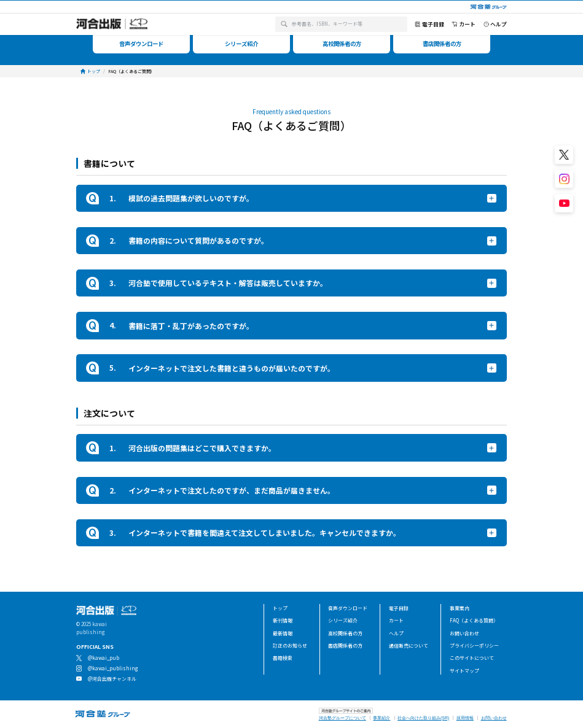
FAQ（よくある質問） (474, 620)
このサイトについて (472, 658)
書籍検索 (283, 658)
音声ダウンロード (348, 608)
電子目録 (399, 608)
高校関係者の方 (345, 633)
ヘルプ (396, 633)
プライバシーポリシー (474, 645)
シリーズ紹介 (343, 620)
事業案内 (460, 608)
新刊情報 (283, 620)
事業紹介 (381, 718)
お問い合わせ (464, 633)
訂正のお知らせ (290, 645)
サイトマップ (464, 671)
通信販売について (409, 645)
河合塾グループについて (342, 718)
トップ (280, 608)
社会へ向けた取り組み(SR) (423, 718)
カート (396, 620)
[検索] (284, 24)
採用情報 (465, 718)
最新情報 (283, 633)
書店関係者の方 (345, 645)
